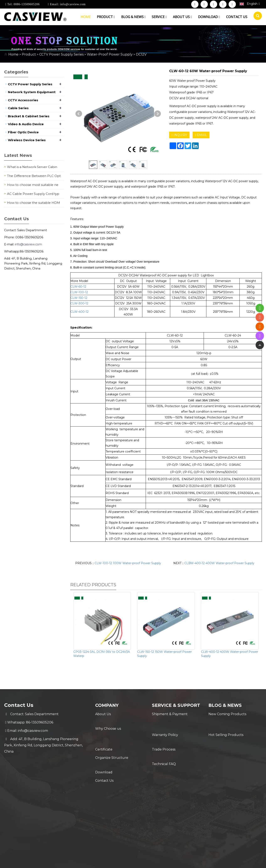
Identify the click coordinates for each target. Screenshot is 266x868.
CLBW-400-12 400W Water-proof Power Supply (219, 563)
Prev (79, 114)
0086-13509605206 (26, 4)
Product (106, 17)
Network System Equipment (32, 92)
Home (86, 17)
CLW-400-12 (79, 312)
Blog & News (133, 17)
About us (182, 17)
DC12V (141, 54)
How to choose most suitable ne (33, 185)
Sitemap (199, 778)
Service (159, 17)
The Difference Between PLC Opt (34, 176)
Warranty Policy (165, 729)
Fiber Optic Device (23, 132)
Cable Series (18, 108)
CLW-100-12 (79, 292)
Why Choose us (108, 722)
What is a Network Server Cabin (32, 167)
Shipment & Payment (170, 721)
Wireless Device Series (27, 140)
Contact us (237, 17)
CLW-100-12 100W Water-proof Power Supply (128, 563)
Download (209, 17)
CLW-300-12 (79, 303)
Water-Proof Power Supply (110, 54)
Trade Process (164, 738)
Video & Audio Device (26, 124)
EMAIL (201, 135)
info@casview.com (72, 4)
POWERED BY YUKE (174, 778)
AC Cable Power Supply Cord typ (33, 194)
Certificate (104, 731)
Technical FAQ (164, 746)
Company (109, 705)
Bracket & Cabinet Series (29, 116)
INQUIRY (179, 135)
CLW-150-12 (79, 298)
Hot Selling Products (226, 722)
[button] (114, 17)
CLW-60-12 (78, 287)
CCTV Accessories (23, 100)
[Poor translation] (15, 806)
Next (158, 114)
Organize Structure (112, 739)
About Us (103, 714)
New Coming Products (227, 714)
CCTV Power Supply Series (61, 54)
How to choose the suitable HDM (34, 203)
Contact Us (104, 756)
